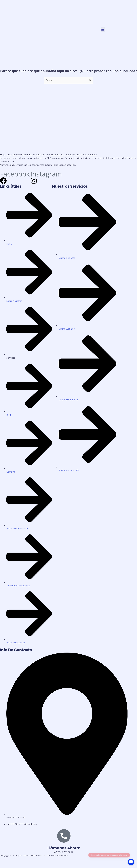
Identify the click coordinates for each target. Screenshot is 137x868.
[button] (103, 30)
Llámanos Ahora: (64, 848)
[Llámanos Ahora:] (64, 836)
